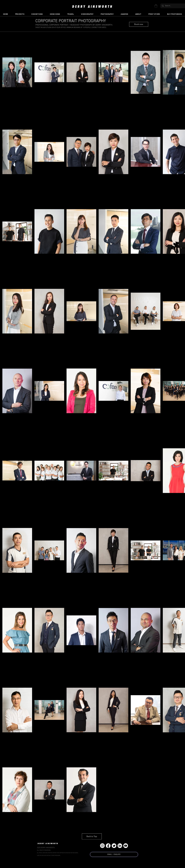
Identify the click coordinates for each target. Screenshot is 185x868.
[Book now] (139, 24)
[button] (156, 6)
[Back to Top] (92, 836)
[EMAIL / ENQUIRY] (114, 854)
